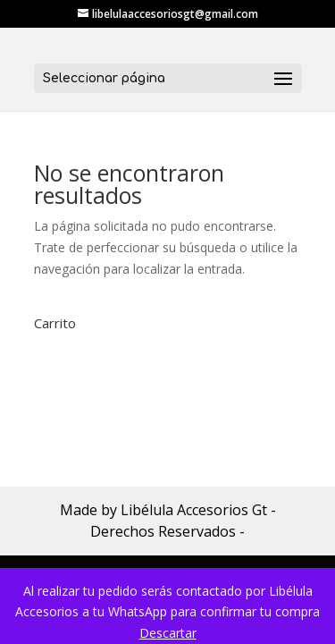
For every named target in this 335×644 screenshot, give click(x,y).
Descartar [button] (168, 633)
